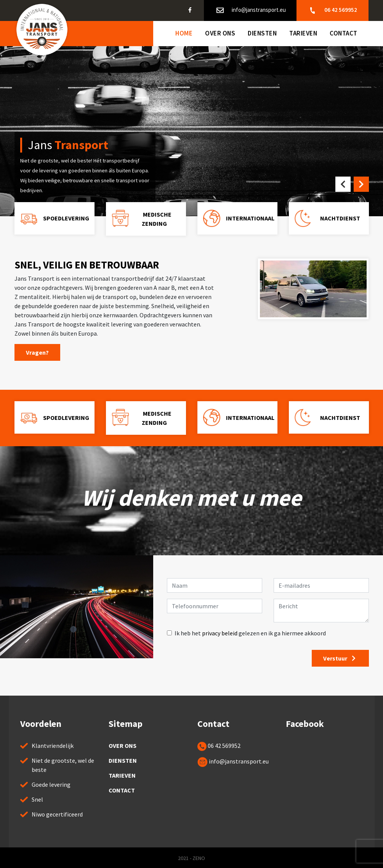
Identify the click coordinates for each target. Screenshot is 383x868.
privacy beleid (220, 633)
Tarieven (303, 33)
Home (184, 33)
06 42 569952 (333, 10)
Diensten (262, 33)
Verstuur (340, 658)
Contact (344, 33)
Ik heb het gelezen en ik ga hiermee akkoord (250, 633)
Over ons (220, 33)
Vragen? (37, 352)
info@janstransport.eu (251, 10)
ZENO (199, 858)
